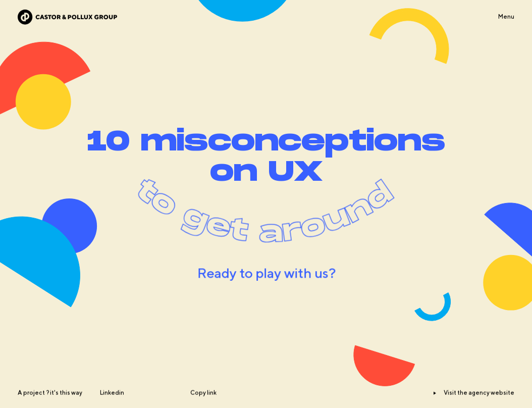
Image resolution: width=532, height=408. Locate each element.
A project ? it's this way (50, 404)
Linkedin (112, 404)
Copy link (203, 404)
